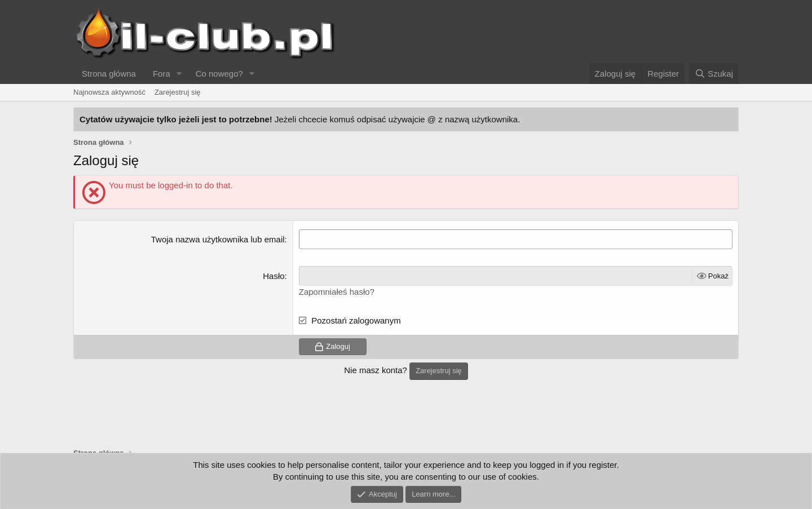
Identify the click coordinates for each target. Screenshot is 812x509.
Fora (162, 74)
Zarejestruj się (178, 92)
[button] (179, 74)
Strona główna (109, 74)
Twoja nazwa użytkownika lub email (218, 239)
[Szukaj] (714, 74)
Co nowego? (219, 74)
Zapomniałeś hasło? (337, 292)
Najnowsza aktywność (109, 92)
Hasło (273, 276)
